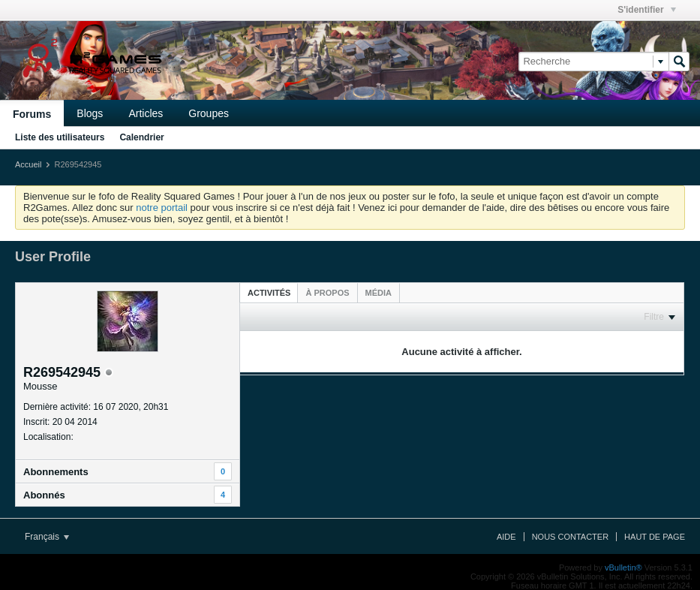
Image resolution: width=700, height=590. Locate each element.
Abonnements (56, 472)
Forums (32, 114)
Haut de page (655, 537)
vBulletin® (623, 567)
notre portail (162, 208)
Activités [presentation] (269, 293)
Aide (506, 537)
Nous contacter (570, 537)
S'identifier (647, 10)
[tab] (269, 292)
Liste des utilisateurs (60, 137)
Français (47, 537)
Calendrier (141, 137)
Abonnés (44, 495)
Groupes (209, 113)
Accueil (28, 164)
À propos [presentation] (327, 293)
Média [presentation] (379, 293)
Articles (146, 113)
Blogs (90, 113)
